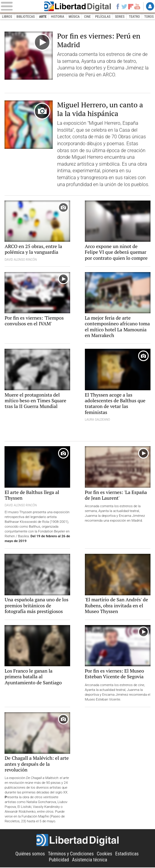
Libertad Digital (77, 6)
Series (120, 17)
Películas (103, 17)
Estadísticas (127, 854)
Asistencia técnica (90, 860)
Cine (88, 17)
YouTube (137, 6)
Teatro (135, 17)
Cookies (105, 854)
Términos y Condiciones (71, 854)
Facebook (117, 6)
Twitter (124, 6)
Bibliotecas (26, 17)
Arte (43, 17)
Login (150, 6)
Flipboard (131, 6)
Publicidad (59, 860)
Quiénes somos (30, 854)
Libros (7, 17)
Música (74, 17)
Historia (58, 17)
